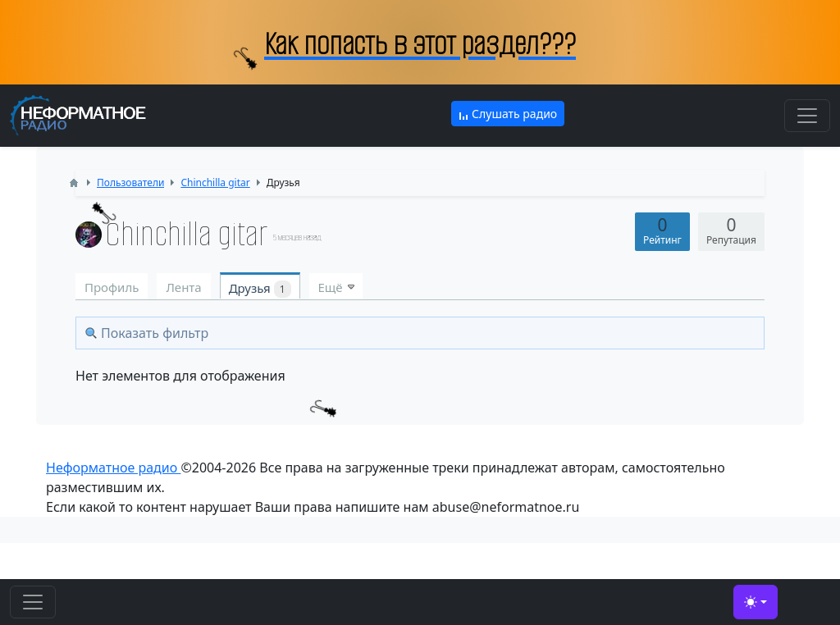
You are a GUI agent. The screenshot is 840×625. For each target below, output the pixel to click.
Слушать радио (508, 114)
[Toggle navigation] (807, 116)
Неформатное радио (113, 468)
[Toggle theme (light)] (756, 602)
